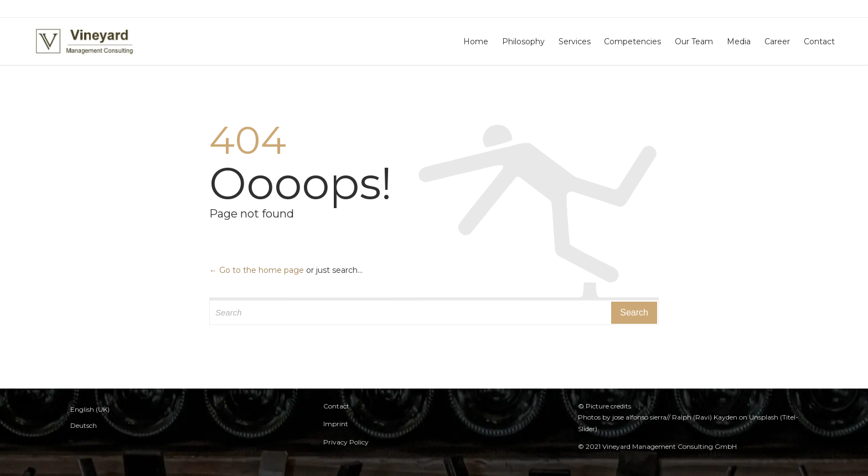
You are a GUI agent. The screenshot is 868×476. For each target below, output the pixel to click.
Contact (336, 406)
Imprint (336, 424)
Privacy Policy (346, 442)
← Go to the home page (257, 270)
